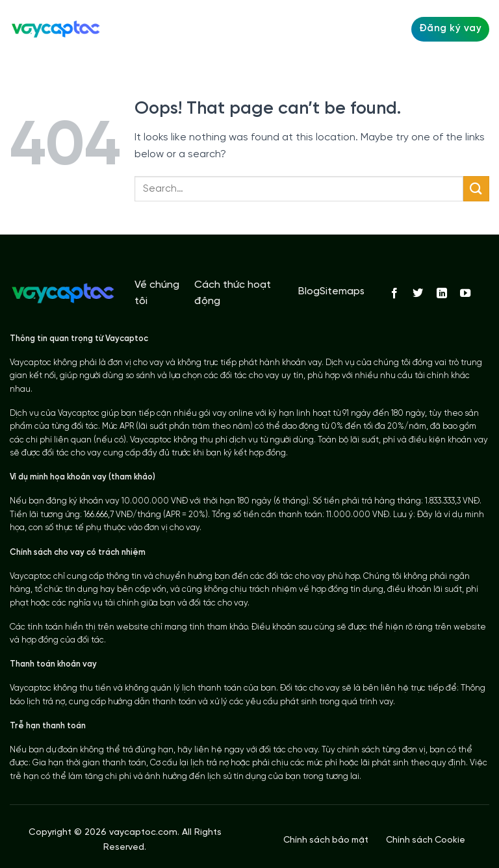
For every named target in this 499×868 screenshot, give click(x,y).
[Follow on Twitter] (418, 294)
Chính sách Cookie (426, 840)
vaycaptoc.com (143, 833)
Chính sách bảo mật (326, 840)
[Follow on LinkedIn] (442, 294)
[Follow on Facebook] (394, 294)
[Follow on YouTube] (465, 294)
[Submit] (476, 189)
